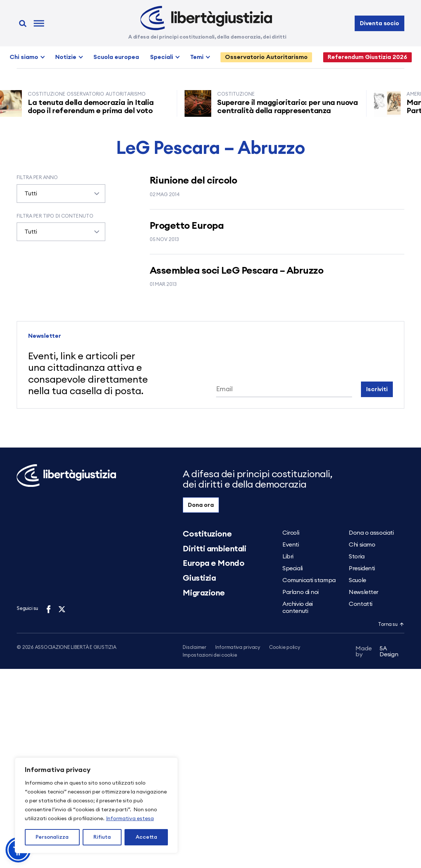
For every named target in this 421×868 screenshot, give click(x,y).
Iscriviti (377, 389)
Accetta (146, 837)
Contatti (360, 604)
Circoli (291, 533)
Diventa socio (379, 23)
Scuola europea (116, 57)
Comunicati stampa (309, 580)
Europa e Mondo (213, 563)
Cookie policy (285, 648)
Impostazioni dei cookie (210, 656)
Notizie (66, 57)
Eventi (291, 545)
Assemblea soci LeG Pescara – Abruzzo (236, 271)
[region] (96, 805)
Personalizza (52, 837)
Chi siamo (24, 57)
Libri (288, 557)
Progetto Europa (187, 226)
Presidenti (362, 568)
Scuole (357, 580)
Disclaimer (194, 648)
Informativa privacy (238, 648)
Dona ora (201, 505)
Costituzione (207, 534)
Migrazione (204, 593)
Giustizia (199, 578)
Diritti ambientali (214, 549)
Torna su (391, 625)
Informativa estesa (130, 819)
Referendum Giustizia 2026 (367, 57)
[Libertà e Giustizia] (206, 18)
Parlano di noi (301, 592)
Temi (197, 57)
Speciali (162, 57)
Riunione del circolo (193, 181)
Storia (357, 557)
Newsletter (364, 592)
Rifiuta (102, 837)
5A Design (377, 653)
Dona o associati (371, 533)
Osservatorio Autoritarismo (266, 57)
